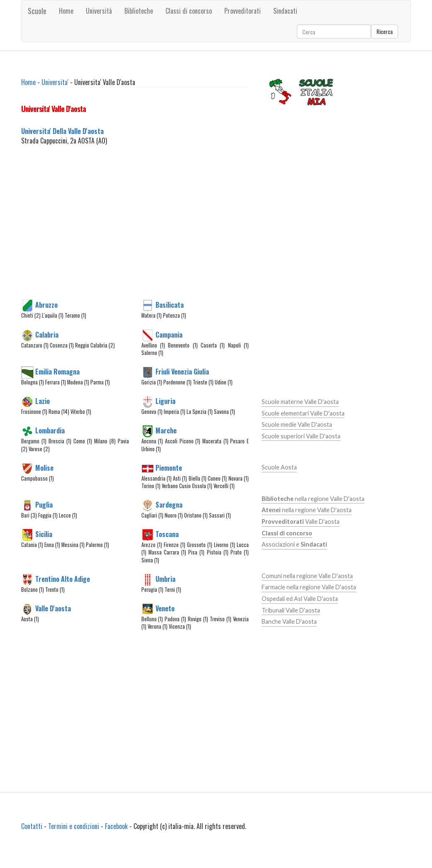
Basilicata (170, 305)
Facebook (116, 826)
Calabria (47, 334)
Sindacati (285, 11)
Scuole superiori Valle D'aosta (301, 436)
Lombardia (50, 430)
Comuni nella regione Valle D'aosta (307, 576)
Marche (166, 430)
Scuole (37, 11)
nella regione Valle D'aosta (313, 499)
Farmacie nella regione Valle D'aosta (309, 587)
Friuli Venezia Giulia (182, 372)
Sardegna (169, 505)
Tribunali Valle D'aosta (291, 610)
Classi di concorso (189, 11)
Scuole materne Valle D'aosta (300, 402)
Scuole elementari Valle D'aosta (303, 413)
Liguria (165, 401)
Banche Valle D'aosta (289, 621)
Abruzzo (46, 305)
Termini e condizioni (74, 826)
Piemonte (169, 467)
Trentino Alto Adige (63, 579)
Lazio (42, 401)
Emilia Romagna (57, 372)
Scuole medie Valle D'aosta (297, 424)
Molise (44, 467)
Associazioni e (294, 544)
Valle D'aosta (53, 608)
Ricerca (385, 31)
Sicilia (44, 534)
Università (99, 11)
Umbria (165, 579)
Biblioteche (139, 11)
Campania (169, 334)
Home (66, 11)
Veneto (165, 608)
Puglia (44, 505)
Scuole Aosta (279, 467)
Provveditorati (243, 11)
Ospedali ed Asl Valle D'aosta (300, 599)
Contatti (32, 826)
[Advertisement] (160, 232)
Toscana (167, 534)
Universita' (55, 82)
